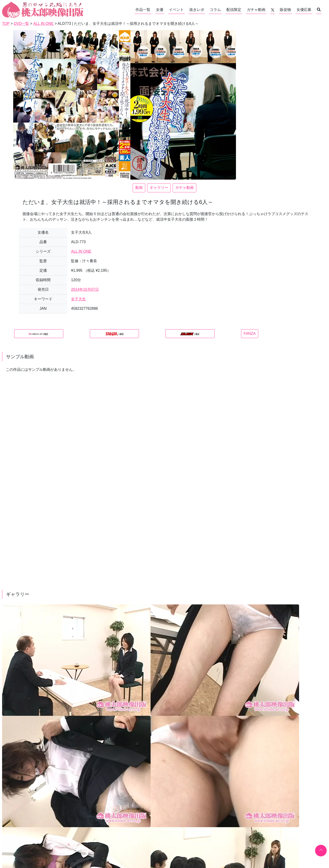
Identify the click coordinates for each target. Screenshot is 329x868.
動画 (139, 188)
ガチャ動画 (256, 10)
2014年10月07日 (85, 289)
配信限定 (234, 10)
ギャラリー (159, 188)
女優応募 (304, 10)
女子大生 (78, 299)
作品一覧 (143, 10)
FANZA (250, 334)
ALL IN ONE (81, 251)
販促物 (285, 10)
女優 (160, 10)
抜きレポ (197, 10)
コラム (215, 10)
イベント (176, 10)
